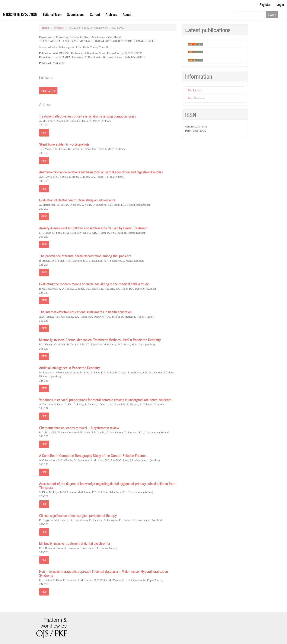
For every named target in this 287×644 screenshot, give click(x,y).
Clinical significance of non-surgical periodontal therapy (78, 515)
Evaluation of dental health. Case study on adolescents (77, 200)
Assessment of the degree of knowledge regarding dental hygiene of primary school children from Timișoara (107, 485)
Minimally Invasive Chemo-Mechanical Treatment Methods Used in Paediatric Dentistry (100, 339)
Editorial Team (52, 14)
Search (272, 14)
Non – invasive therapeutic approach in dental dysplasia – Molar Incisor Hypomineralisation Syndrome (104, 573)
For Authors (195, 90)
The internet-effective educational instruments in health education (85, 312)
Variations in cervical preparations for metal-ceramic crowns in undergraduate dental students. (105, 399)
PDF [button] (44, 133)
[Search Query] (250, 14)
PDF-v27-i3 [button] (48, 91)
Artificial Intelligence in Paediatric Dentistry (69, 368)
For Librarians (196, 98)
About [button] (128, 14)
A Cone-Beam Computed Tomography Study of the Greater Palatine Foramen (93, 455)
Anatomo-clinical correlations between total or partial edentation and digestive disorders (101, 172)
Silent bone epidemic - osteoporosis (64, 144)
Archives (111, 14)
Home (45, 28)
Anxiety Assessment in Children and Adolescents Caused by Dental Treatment (93, 228)
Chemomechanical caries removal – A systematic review (79, 427)
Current (95, 14)
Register (265, 4)
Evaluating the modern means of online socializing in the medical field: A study (94, 284)
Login (280, 4)
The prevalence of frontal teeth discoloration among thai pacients (85, 256)
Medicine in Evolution (20, 14)
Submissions (76, 14)
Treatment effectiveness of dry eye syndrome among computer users (88, 116)
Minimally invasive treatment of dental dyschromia (75, 543)
